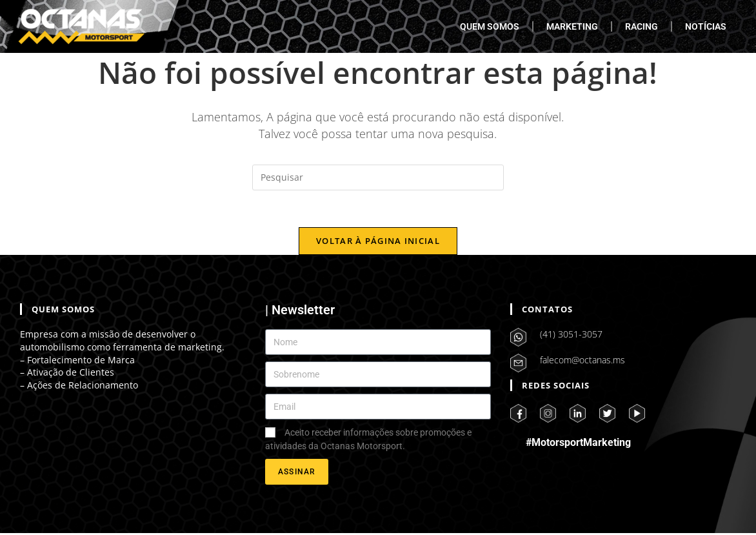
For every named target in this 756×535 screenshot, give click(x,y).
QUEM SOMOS (490, 26)
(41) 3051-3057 (571, 336)
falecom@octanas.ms (582, 362)
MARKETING (572, 26)
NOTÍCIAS (706, 26)
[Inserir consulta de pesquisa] (378, 177)
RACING (642, 26)
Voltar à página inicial (378, 243)
